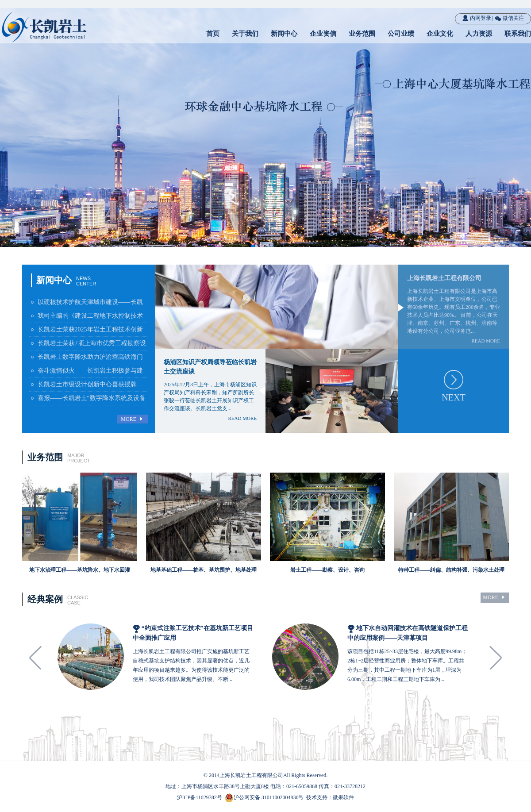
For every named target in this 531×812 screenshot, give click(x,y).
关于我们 (245, 34)
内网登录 (477, 18)
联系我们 (518, 34)
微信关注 (509, 18)
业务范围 (362, 34)
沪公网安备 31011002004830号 (269, 797)
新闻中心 (284, 34)
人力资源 (479, 34)
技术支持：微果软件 (330, 797)
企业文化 (440, 34)
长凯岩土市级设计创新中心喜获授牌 (83, 384)
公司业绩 (401, 34)
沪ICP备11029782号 (200, 797)
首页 (213, 34)
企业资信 (323, 34)
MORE (133, 419)
